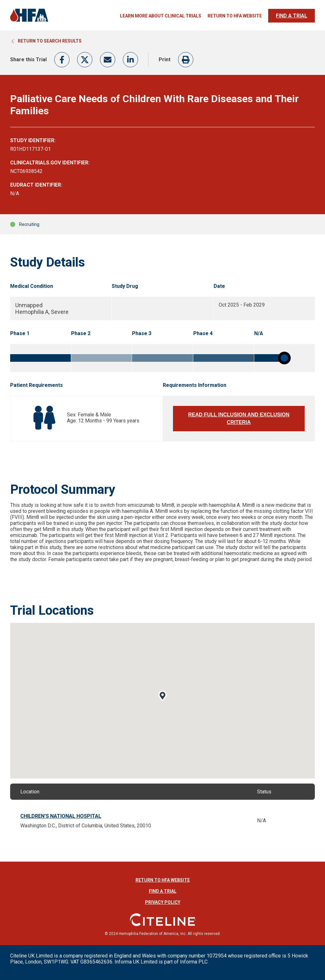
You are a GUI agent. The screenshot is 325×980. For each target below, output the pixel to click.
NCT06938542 (26, 171)
